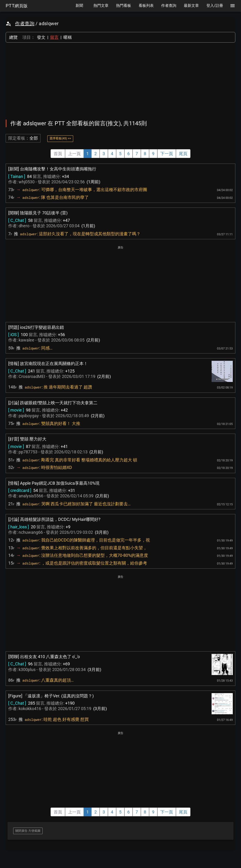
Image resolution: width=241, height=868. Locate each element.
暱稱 (68, 37)
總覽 (13, 37)
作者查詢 (25, 24)
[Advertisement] (120, 81)
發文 (41, 37)
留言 (54, 37)
